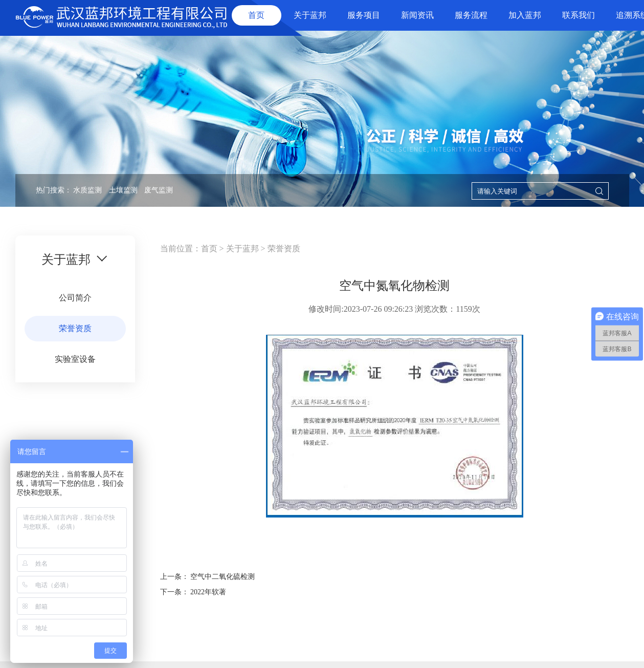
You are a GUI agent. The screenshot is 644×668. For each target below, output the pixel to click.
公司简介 (75, 298)
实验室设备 (75, 359)
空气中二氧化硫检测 (223, 577)
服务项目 (364, 15)
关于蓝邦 (310, 15)
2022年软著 (208, 592)
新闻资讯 (417, 15)
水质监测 (87, 190)
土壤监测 (123, 190)
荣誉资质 (75, 328)
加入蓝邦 (525, 15)
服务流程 (471, 15)
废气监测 (159, 190)
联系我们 (579, 15)
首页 (256, 15)
